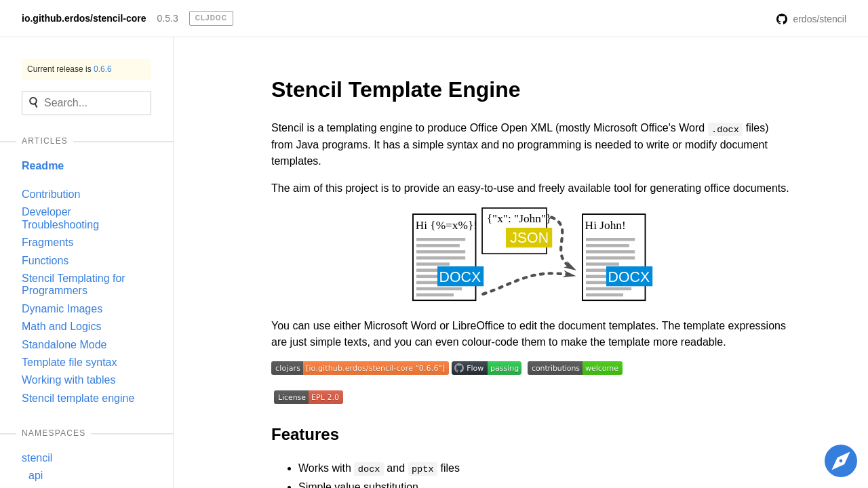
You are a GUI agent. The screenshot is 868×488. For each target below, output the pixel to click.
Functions (45, 261)
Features (305, 434)
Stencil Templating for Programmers (74, 284)
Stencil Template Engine (396, 89)
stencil (37, 458)
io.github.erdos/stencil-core (84, 18)
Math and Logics (61, 326)
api (36, 475)
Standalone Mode (64, 345)
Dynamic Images (62, 309)
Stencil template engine (78, 398)
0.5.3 (168, 18)
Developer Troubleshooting (60, 218)
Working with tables (68, 380)
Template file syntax (70, 362)
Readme (43, 166)
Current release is (70, 69)
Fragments (47, 242)
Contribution (51, 194)
